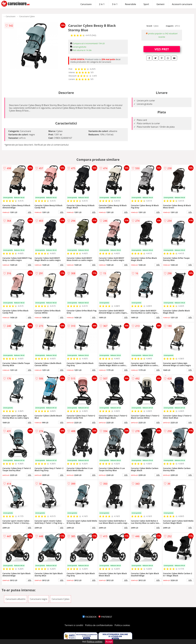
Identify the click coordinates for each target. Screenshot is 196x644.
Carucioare (86, 4)
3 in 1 (115, 4)
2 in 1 (102, 4)
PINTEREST (105, 617)
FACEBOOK (89, 617)
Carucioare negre (39, 599)
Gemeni (160, 4)
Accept (109, 642)
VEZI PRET (162, 49)
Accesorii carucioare (182, 4)
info (30, 212)
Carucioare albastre (16, 599)
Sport (146, 4)
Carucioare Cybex (27, 16)
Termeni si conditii (74, 625)
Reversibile (130, 4)
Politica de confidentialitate (99, 625)
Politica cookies (122, 625)
